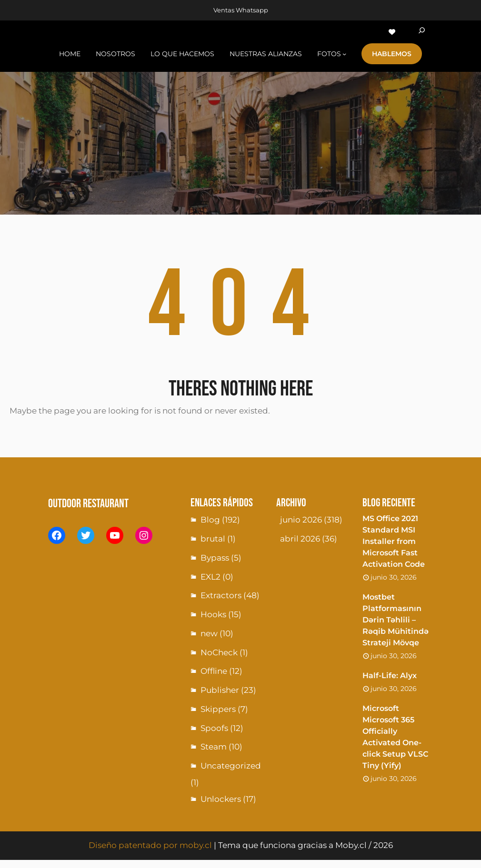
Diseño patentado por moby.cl (150, 845)
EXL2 (210, 577)
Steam (214, 747)
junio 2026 (301, 520)
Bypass (215, 558)
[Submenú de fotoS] (344, 54)
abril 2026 (300, 539)
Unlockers (221, 799)
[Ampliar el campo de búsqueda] (422, 32)
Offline (214, 671)
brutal (213, 539)
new (209, 633)
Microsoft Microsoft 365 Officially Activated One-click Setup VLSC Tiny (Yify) (395, 737)
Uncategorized (231, 766)
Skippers (218, 709)
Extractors (221, 595)
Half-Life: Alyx (390, 676)
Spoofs (214, 728)
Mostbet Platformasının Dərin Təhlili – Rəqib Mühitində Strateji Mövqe (396, 620)
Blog (210, 520)
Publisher (220, 690)
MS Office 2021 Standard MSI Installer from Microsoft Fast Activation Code (394, 541)
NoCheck (219, 652)
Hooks (213, 614)
